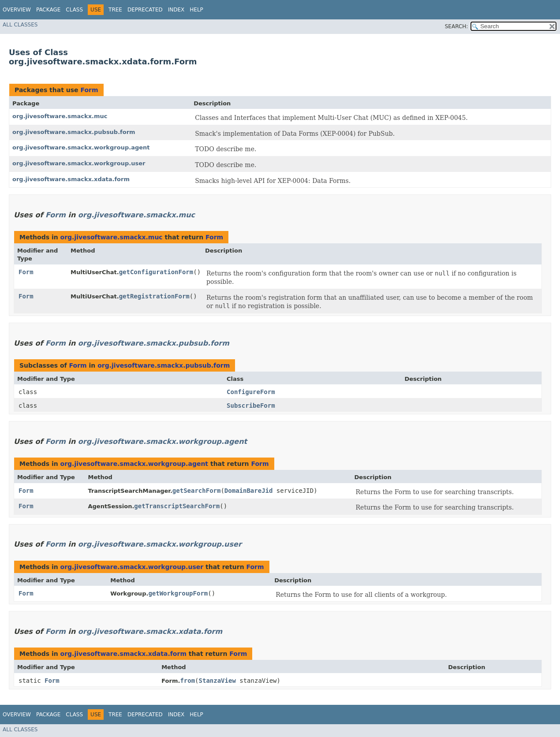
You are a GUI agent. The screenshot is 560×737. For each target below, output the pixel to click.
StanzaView (217, 681)
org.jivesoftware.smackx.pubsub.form (74, 132)
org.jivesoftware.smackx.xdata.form (71, 179)
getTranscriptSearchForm (177, 506)
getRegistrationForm (154, 296)
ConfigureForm (251, 392)
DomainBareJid (249, 491)
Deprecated (145, 10)
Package (48, 10)
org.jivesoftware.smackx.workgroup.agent (81, 147)
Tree (115, 10)
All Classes (20, 25)
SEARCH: (457, 26)
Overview (17, 10)
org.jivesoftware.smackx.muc (60, 116)
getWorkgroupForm (178, 593)
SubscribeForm (251, 406)
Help (196, 10)
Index (176, 10)
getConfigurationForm (156, 272)
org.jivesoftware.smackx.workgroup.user (79, 163)
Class (74, 10)
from (187, 681)
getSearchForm (197, 491)
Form (89, 90)
